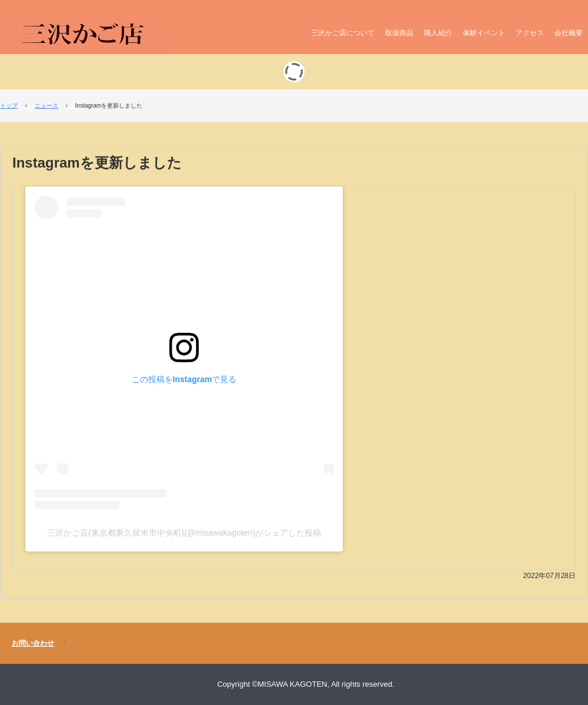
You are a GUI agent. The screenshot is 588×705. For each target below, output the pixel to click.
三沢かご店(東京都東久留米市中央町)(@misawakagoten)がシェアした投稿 (184, 533)
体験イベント (484, 33)
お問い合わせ (33, 643)
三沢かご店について (343, 33)
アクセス (530, 33)
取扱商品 (399, 33)
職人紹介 (438, 33)
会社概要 (569, 33)
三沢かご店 (85, 36)
